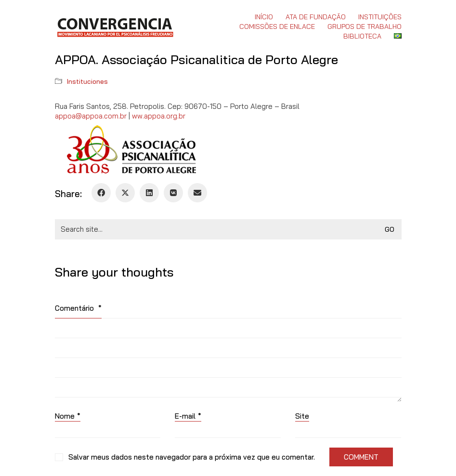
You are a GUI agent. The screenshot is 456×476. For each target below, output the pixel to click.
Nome (68, 416)
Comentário (78, 308)
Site (302, 416)
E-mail (188, 416)
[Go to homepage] (115, 26)
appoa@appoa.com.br (91, 116)
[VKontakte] (173, 193)
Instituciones (87, 81)
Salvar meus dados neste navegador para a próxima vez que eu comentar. (192, 457)
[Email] (197, 193)
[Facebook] (101, 193)
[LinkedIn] (149, 193)
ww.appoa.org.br (159, 116)
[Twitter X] (125, 193)
